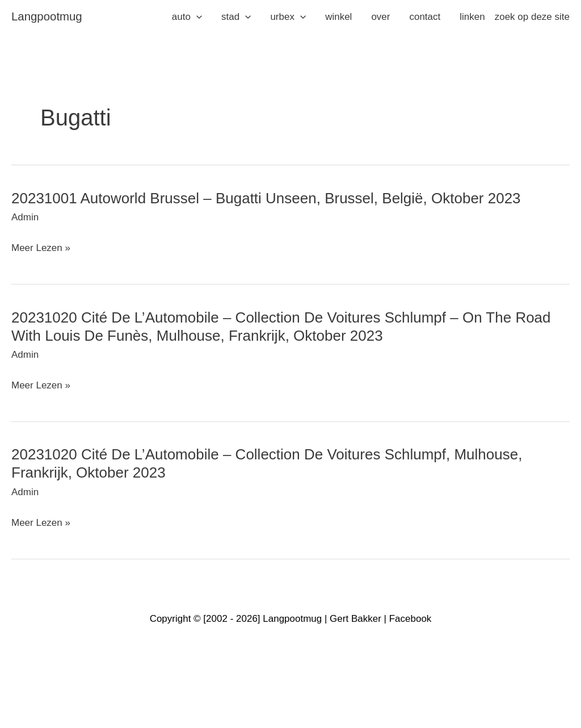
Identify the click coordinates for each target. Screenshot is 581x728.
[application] (196, 17)
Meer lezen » (41, 248)
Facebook (411, 619)
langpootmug (47, 16)
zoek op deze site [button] (532, 17)
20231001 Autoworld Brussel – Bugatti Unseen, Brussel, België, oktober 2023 (266, 198)
